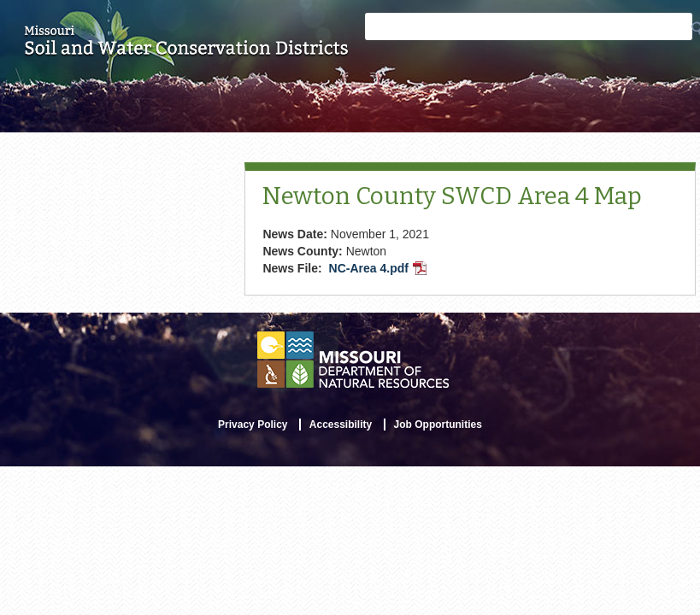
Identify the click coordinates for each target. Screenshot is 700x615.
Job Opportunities (438, 425)
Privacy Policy (253, 425)
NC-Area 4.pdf (379, 270)
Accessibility (341, 425)
